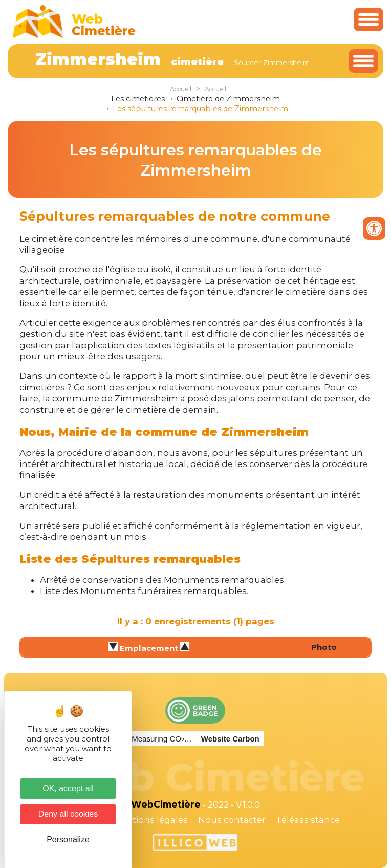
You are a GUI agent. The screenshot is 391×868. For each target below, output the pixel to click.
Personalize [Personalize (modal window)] (68, 840)
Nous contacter (232, 820)
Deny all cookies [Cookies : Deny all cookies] (68, 814)
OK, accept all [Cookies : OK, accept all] (68, 788)
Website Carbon (230, 739)
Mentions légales (150, 820)
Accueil (181, 89)
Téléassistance (308, 820)
